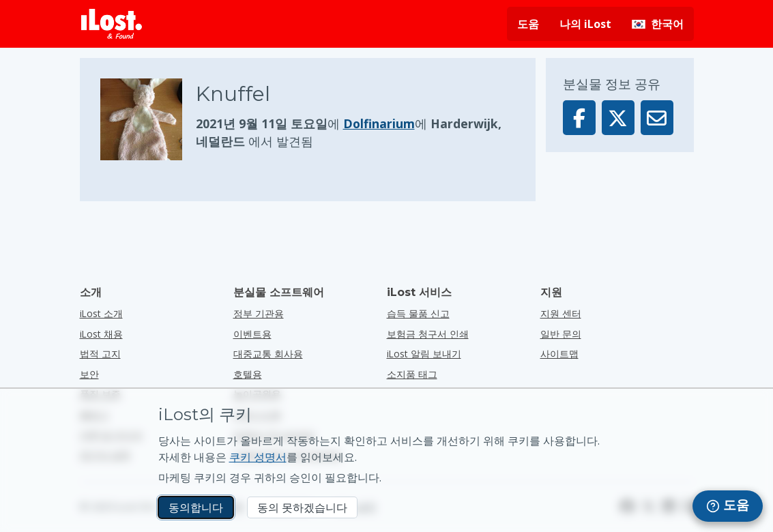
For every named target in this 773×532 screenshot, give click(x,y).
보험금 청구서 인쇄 (428, 334)
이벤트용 (252, 334)
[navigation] (728, 506)
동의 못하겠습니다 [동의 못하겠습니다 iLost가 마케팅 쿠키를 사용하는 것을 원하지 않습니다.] (302, 507)
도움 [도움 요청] (528, 24)
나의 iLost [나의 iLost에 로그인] (585, 24)
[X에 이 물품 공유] (618, 118)
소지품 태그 (412, 374)
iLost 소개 (101, 313)
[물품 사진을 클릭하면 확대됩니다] (148, 119)
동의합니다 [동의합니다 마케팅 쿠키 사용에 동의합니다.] (196, 507)
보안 (89, 374)
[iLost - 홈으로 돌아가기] (112, 24)
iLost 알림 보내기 (424, 354)
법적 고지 (100, 354)
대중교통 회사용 (268, 354)
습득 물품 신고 (418, 313)
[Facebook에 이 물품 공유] (579, 118)
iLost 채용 (101, 334)
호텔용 (248, 374)
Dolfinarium (379, 123)
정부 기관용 (259, 313)
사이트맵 (559, 354)
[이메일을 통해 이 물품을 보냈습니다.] (657, 118)
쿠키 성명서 (258, 457)
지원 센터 (561, 313)
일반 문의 (561, 334)
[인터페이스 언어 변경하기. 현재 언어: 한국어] (658, 24)
